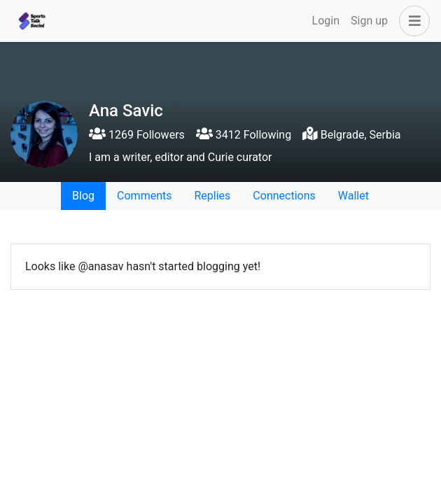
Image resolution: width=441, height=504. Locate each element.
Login (326, 21)
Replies (212, 196)
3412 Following (244, 135)
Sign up (369, 21)
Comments (144, 196)
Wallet (353, 196)
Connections (284, 196)
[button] (412, 21)
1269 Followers (137, 135)
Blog (83, 196)
